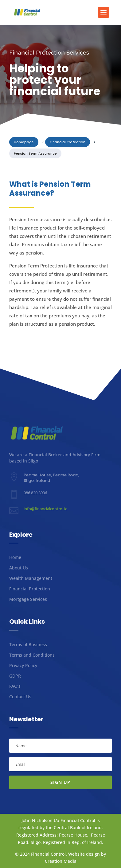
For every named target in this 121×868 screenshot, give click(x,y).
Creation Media (61, 861)
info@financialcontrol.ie (45, 509)
